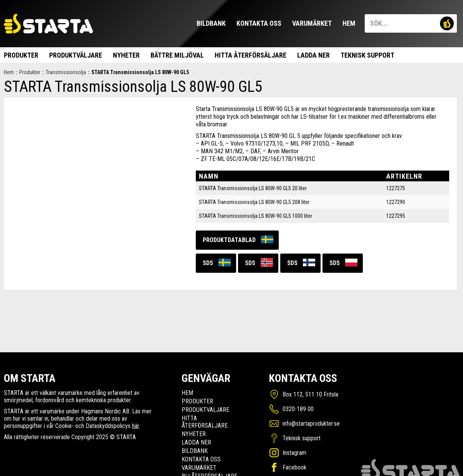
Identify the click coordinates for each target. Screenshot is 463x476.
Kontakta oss (259, 23)
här (136, 426)
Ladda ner (313, 55)
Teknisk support (367, 55)
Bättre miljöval (177, 55)
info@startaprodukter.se (311, 424)
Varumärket (312, 23)
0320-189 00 (298, 409)
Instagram (294, 453)
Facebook (294, 467)
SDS (208, 263)
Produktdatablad (229, 240)
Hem (349, 23)
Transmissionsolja (66, 72)
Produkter (21, 55)
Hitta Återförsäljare (251, 55)
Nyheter (126, 55)
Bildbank (211, 23)
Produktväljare (76, 55)
